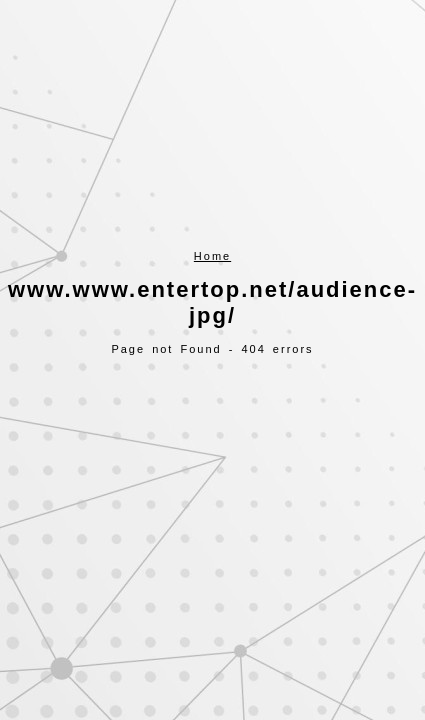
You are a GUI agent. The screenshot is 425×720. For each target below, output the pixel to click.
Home (212, 256)
